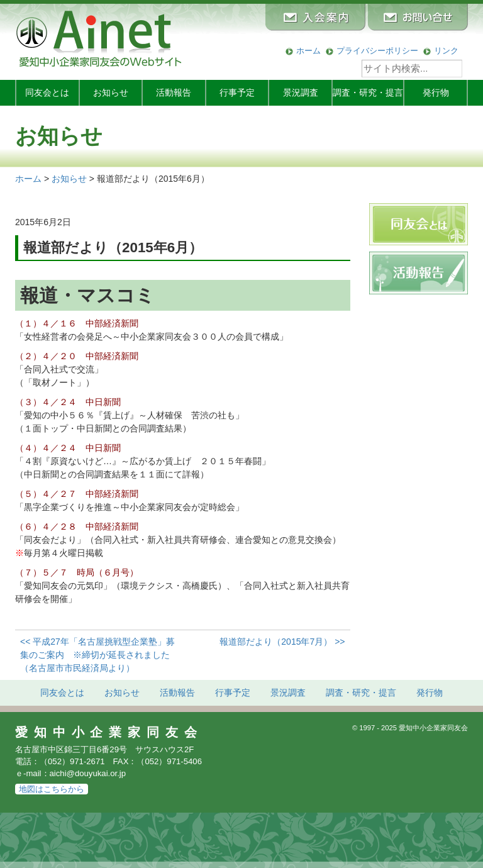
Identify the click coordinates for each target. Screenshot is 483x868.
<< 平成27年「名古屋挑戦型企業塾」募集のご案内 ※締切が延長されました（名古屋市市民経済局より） (97, 655)
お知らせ (111, 92)
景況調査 (301, 92)
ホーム (308, 51)
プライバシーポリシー (377, 51)
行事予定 (237, 92)
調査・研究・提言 (368, 92)
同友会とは (47, 92)
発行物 (436, 92)
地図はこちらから (52, 789)
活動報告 (174, 92)
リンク (446, 51)
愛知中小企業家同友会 (109, 732)
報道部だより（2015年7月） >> (282, 642)
